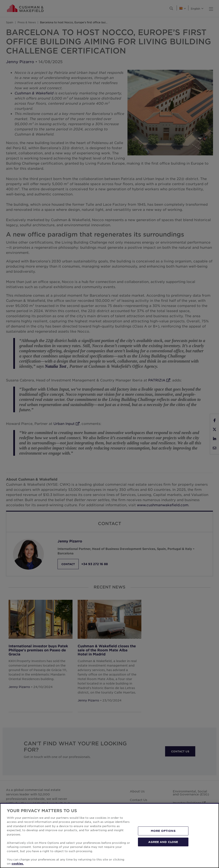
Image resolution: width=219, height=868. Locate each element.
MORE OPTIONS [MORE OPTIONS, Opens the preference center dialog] (163, 831)
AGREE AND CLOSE (163, 842)
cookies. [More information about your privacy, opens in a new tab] (18, 864)
